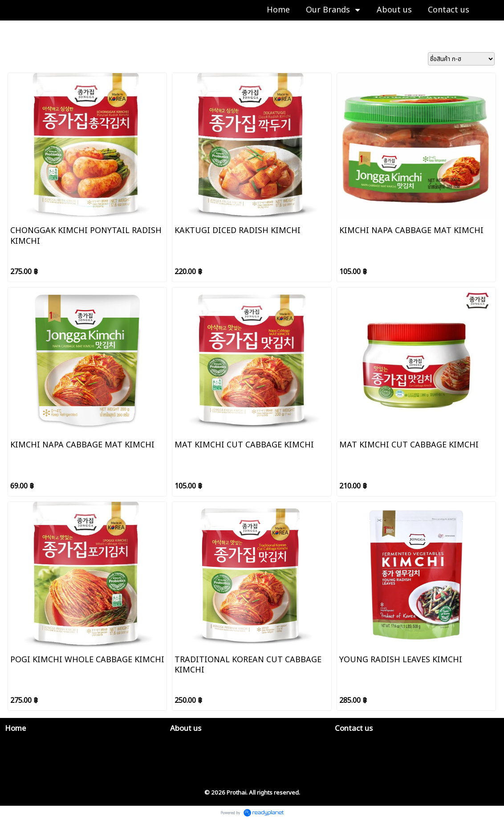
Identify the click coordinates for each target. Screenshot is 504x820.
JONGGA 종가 (65, 30)
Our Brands (22, 30)
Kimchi (101, 30)
